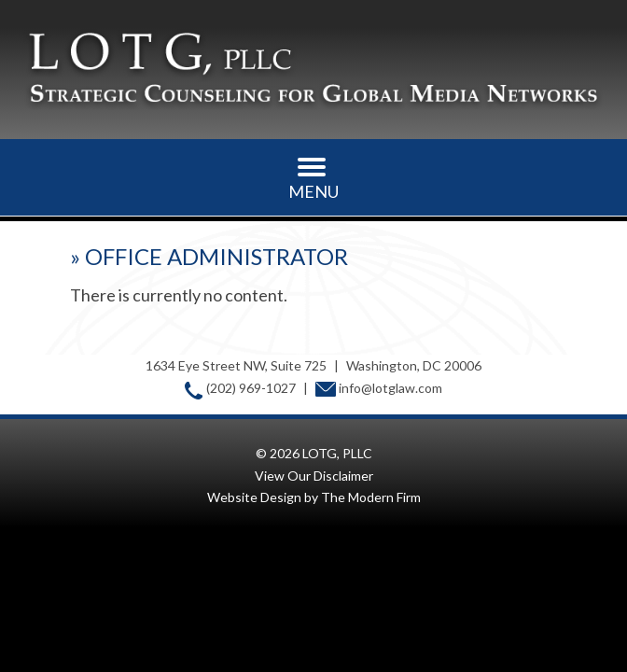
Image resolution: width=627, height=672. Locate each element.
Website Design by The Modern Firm (314, 497)
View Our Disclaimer (314, 476)
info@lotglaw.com (390, 388)
